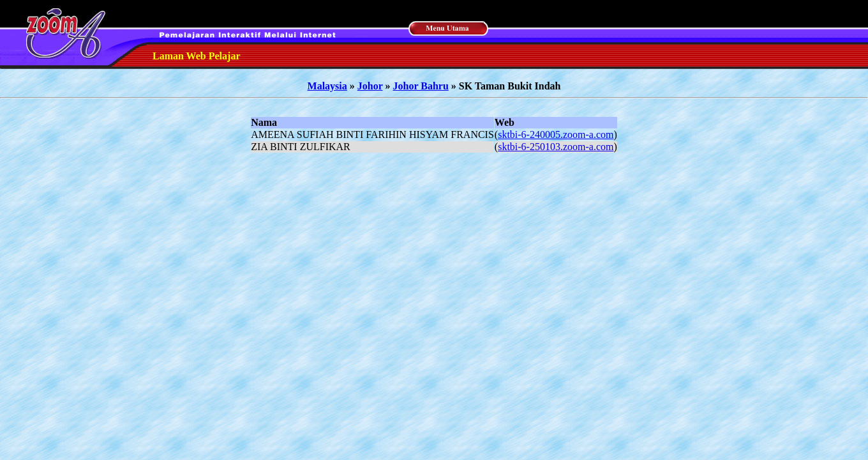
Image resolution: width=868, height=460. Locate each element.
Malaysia (327, 86)
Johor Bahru (421, 86)
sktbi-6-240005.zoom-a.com (556, 134)
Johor (370, 86)
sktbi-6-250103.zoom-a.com (556, 147)
